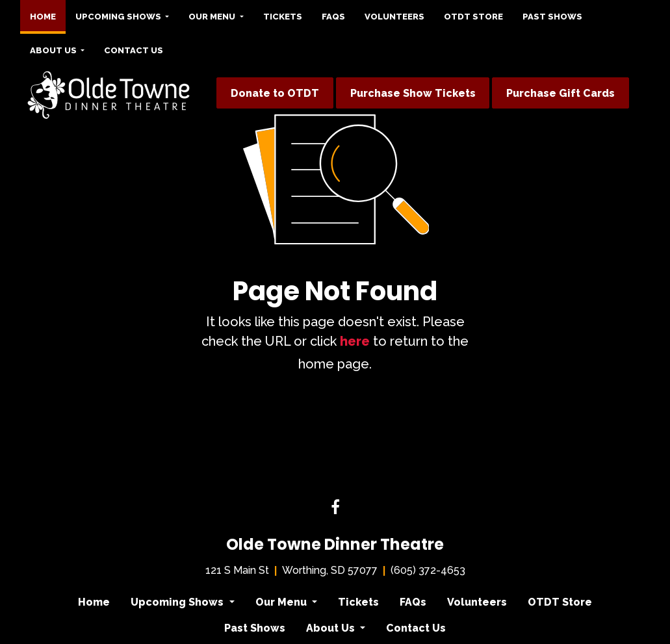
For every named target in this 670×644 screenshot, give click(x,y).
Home (48, 13)
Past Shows (552, 17)
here (355, 341)
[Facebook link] (335, 508)
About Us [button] (54, 50)
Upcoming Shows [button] (119, 17)
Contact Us (134, 50)
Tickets (283, 17)
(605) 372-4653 (428, 570)
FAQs (333, 17)
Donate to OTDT (275, 93)
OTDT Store (473, 17)
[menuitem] (43, 17)
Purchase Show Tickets (413, 93)
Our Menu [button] (213, 17)
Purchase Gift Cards (560, 93)
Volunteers (394, 17)
